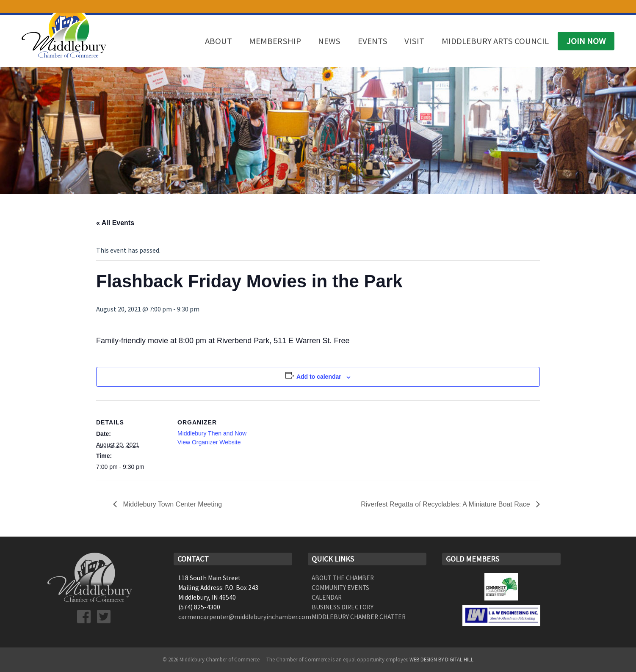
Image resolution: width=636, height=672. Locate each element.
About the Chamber (343, 578)
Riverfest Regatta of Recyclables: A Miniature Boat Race (446, 504)
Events (373, 41)
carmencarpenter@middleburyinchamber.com (245, 617)
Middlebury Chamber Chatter (359, 617)
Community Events (340, 588)
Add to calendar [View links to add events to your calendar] (319, 377)
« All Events (115, 223)
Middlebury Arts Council (495, 41)
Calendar (327, 597)
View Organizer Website (209, 442)
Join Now (586, 41)
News (329, 41)
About (218, 41)
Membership (275, 41)
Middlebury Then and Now (212, 433)
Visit (414, 41)
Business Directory (343, 607)
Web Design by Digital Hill (441, 659)
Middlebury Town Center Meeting (171, 504)
